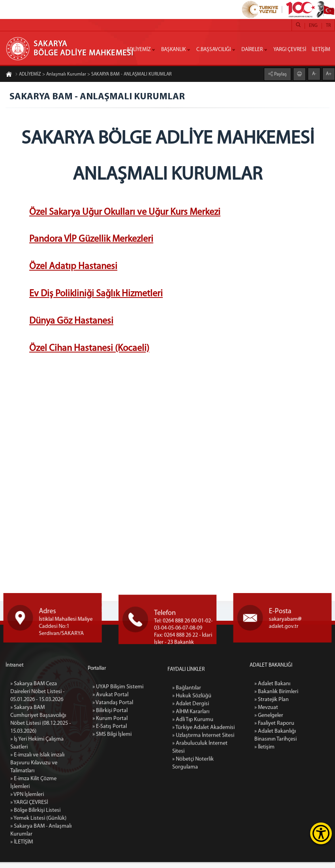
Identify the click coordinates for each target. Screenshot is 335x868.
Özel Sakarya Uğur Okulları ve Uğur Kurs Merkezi (125, 214)
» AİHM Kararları (190, 803)
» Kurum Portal (108, 790)
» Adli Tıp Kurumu (191, 811)
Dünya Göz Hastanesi (71, 324)
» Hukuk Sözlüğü (190, 787)
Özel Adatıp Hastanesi (73, 269)
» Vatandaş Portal (112, 774)
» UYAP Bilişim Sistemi (116, 758)
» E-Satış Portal (108, 798)
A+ (329, 72)
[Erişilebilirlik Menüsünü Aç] (321, 833)
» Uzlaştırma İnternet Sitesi (201, 827)
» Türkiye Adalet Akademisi (201, 819)
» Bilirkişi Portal (108, 782)
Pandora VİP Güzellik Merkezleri (91, 242)
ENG (313, 26)
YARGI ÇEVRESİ (290, 50)
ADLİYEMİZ (138, 50)
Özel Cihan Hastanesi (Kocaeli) (89, 351)
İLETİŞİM (321, 50)
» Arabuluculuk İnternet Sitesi (198, 839)
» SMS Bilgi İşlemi (111, 806)
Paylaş (280, 73)
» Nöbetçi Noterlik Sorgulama (192, 855)
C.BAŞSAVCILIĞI (214, 50)
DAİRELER (252, 50)
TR (328, 26)
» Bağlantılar (186, 780)
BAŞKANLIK (173, 50)
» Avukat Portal (109, 766)
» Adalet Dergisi (190, 795)
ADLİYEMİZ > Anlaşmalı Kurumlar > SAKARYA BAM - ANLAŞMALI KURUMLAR (93, 76)
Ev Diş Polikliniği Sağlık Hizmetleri (96, 296)
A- (314, 72)
